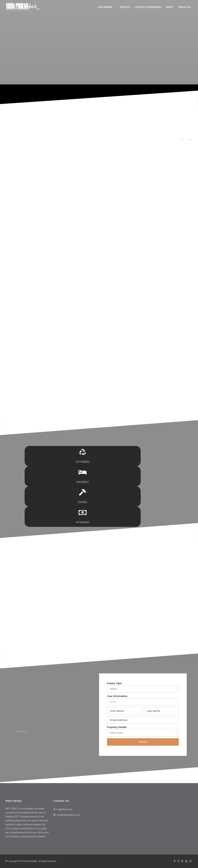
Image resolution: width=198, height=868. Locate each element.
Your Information (117, 696)
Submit (143, 742)
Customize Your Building (148, 7)
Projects (125, 7)
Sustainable (43, 492)
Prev (182, 139)
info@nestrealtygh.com (68, 815)
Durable (117, 492)
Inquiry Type (114, 683)
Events (170, 7)
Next (190, 139)
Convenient (80, 492)
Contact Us (184, 7)
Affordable (154, 492)
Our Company (105, 7)
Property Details (117, 727)
